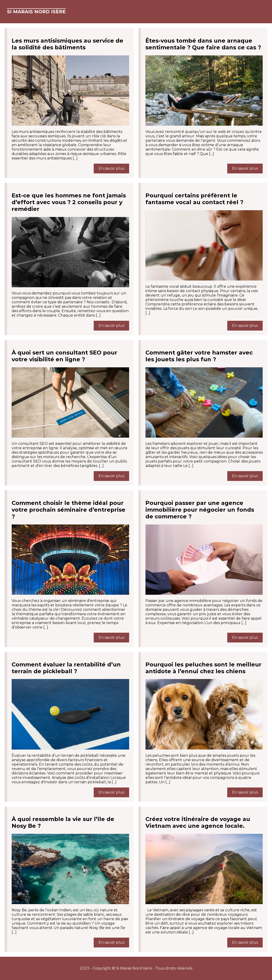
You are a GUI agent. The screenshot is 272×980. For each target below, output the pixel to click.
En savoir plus (111, 168)
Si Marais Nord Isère (36, 12)
